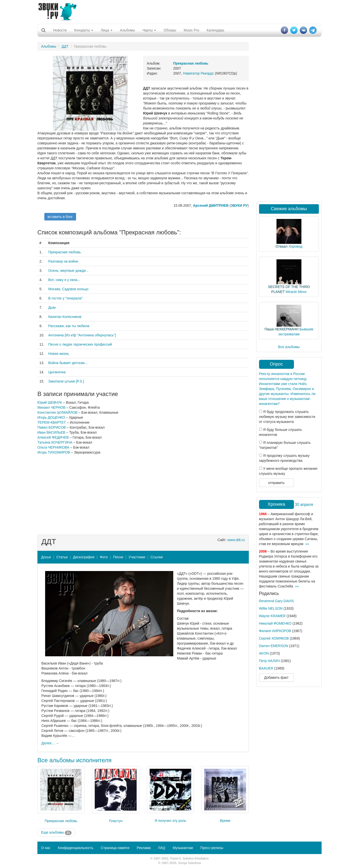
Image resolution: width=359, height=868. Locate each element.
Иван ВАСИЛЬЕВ (51, 432)
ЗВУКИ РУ (239, 205)
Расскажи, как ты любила (69, 326)
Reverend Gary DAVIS (276, 601)
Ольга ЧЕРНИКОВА (53, 447)
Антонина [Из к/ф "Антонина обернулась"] (82, 335)
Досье (46, 557)
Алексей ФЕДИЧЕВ (53, 437)
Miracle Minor (296, 292)
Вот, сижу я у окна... (64, 280)
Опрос (276, 364)
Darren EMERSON (274, 646)
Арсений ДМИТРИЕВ (211, 205)
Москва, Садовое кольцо (68, 289)
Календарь (216, 30)
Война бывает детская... (68, 363)
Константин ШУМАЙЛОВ (57, 412)
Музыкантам (183, 848)
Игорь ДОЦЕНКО (51, 417)
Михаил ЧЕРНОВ (51, 407)
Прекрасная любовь (64, 252)
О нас (46, 848)
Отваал (281, 246)
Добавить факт (276, 677)
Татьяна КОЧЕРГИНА (55, 442)
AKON (264, 653)
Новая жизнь (58, 354)
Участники (137, 557)
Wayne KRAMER (272, 616)
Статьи (62, 557)
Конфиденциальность (76, 848)
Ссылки (157, 557)
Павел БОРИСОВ (52, 427)
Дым (52, 307)
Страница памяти (115, 848)
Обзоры (170, 30)
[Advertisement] (179, 11)
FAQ (162, 848)
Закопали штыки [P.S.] (66, 381)
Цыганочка (57, 372)
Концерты (84, 30)
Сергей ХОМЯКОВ (274, 638)
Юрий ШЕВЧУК (50, 402)
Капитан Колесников (65, 317)
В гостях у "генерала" (65, 298)
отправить (276, 483)
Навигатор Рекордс (198, 73)
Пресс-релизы (212, 848)
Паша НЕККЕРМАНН (281, 329)
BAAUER (266, 668)
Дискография (84, 557)
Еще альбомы (56, 833)
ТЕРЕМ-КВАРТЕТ (52, 422)
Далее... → (50, 743)
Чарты (149, 30)
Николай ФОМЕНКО (275, 623)
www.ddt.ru (236, 540)
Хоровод (295, 246)
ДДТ (65, 46)
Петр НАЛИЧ (269, 661)
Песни (118, 557)
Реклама (144, 848)
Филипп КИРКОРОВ (275, 631)
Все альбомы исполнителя (75, 760)
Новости (60, 30)
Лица (107, 30)
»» (307, 544)
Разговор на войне (63, 261)
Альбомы (127, 30)
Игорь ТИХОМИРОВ (54, 452)
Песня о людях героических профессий (80, 344)
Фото (104, 557)
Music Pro (191, 30)
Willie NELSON (271, 608)
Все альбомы (289, 347)
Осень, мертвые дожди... (68, 271)
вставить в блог (60, 217)
